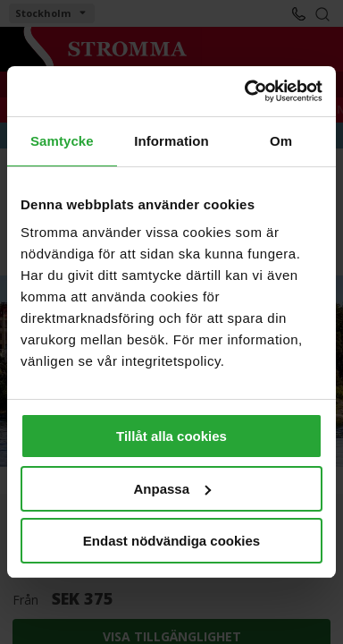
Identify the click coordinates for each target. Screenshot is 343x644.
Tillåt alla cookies (171, 436)
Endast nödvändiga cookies (171, 541)
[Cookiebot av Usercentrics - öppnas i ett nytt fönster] (246, 91)
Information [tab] (171, 141)
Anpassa (172, 489)
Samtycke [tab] (62, 141)
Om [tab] (281, 141)
